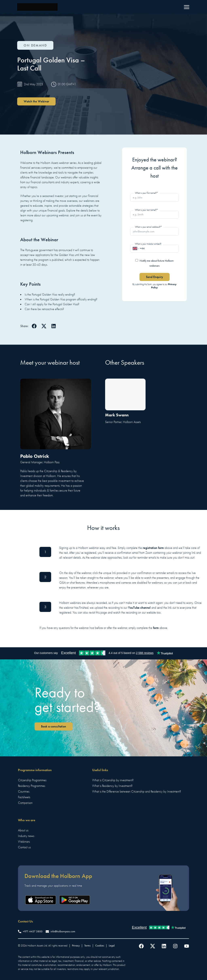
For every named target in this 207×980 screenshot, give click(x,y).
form (156, 628)
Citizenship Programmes (32, 780)
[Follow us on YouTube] (187, 946)
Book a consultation (54, 726)
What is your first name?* (146, 193)
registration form (153, 548)
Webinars (24, 842)
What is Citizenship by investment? (113, 780)
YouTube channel (139, 608)
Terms (87, 946)
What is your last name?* (146, 210)
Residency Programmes (32, 786)
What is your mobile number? (148, 244)
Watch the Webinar (36, 101)
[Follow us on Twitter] (153, 946)
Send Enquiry (155, 277)
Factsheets (24, 797)
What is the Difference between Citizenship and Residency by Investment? (137, 792)
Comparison (25, 803)
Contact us (24, 847)
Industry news (26, 836)
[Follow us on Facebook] (141, 946)
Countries (24, 792)
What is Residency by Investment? (112, 786)
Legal (112, 946)
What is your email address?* (148, 227)
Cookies (100, 946)
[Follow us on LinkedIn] (164, 946)
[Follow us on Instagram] (175, 946)
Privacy (76, 946)
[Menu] (187, 7)
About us (23, 830)
